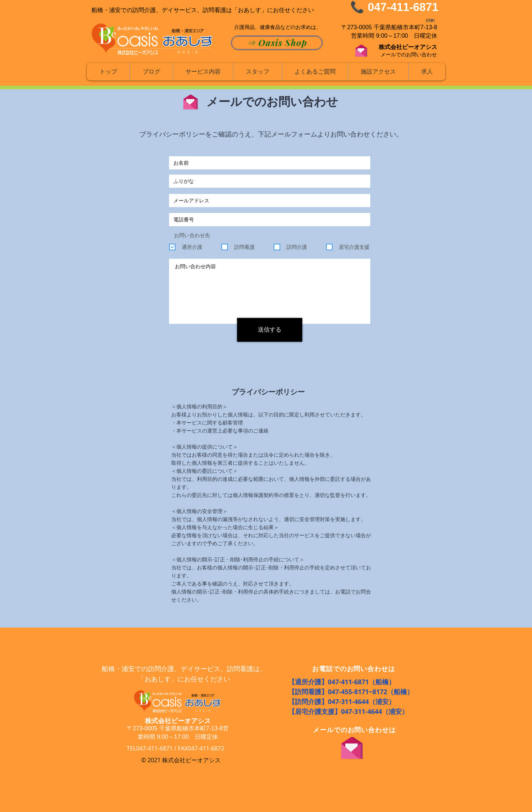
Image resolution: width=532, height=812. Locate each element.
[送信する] (270, 330)
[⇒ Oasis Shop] (277, 43)
